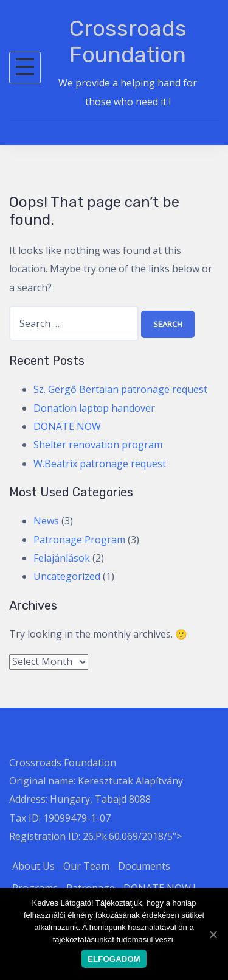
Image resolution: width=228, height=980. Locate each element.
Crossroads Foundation (128, 41)
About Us (33, 866)
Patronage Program (79, 540)
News (46, 521)
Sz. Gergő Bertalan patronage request (120, 389)
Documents (144, 866)
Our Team (86, 866)
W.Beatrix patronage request (100, 464)
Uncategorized (67, 576)
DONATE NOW (67, 426)
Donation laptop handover (94, 408)
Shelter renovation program (98, 445)
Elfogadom (114, 959)
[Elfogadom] (213, 934)
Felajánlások (62, 558)
